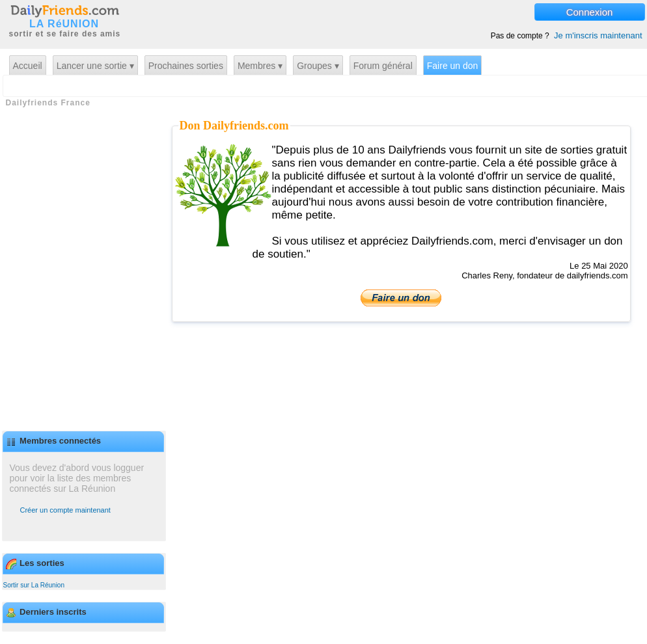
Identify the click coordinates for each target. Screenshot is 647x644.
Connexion (590, 12)
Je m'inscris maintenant (598, 35)
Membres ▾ (260, 66)
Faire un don (453, 66)
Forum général (383, 66)
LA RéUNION (64, 24)
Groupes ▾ (318, 66)
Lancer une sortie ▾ (95, 66)
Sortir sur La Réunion (34, 585)
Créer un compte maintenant (65, 510)
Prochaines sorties (186, 66)
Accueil (28, 66)
